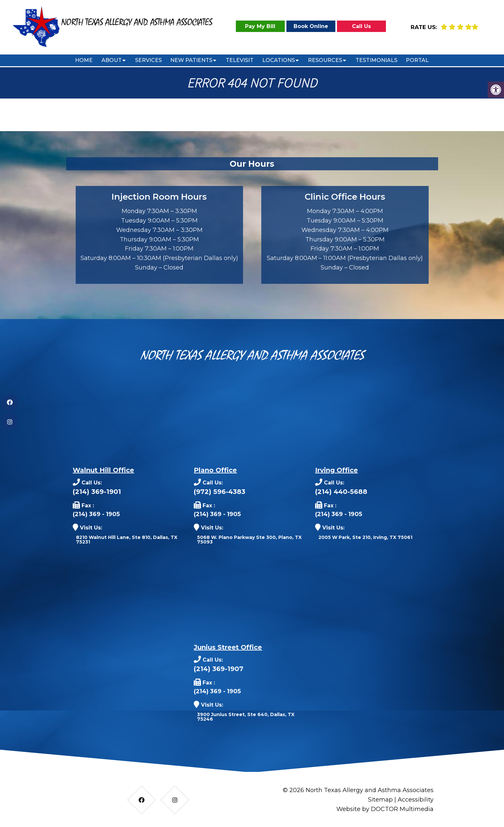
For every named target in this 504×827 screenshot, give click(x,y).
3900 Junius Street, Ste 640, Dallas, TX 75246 (246, 717)
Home (84, 60)
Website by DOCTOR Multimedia (385, 809)
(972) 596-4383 (220, 492)
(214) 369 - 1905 (96, 514)
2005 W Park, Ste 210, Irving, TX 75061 (365, 537)
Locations (279, 60)
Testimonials (376, 60)
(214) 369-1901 (97, 492)
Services (148, 60)
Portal (417, 60)
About (112, 60)
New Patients (191, 60)
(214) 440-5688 (341, 492)
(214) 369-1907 (219, 669)
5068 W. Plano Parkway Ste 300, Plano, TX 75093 (249, 540)
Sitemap (380, 800)
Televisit (240, 60)
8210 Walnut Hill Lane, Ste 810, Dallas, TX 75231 (127, 540)
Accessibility (416, 800)
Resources (325, 60)
